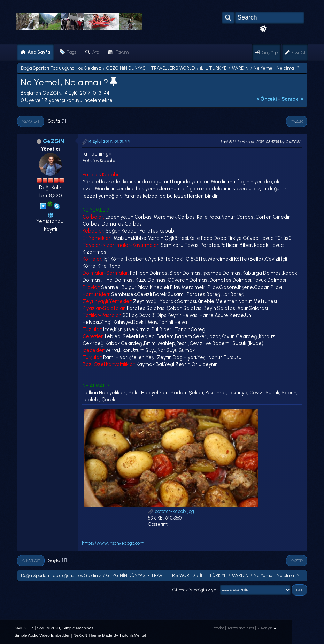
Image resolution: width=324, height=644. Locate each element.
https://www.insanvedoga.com (113, 543)
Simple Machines (78, 628)
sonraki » (293, 99)
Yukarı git (31, 561)
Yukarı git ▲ (267, 628)
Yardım (218, 628)
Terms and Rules (241, 628)
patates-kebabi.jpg (171, 511)
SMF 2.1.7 (24, 628)
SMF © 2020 (48, 628)
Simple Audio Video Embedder (42, 635)
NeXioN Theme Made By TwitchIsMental (110, 635)
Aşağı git (31, 121)
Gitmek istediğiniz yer (195, 589)
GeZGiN (53, 141)
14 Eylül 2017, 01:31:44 (109, 141)
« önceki (267, 99)
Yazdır (297, 121)
